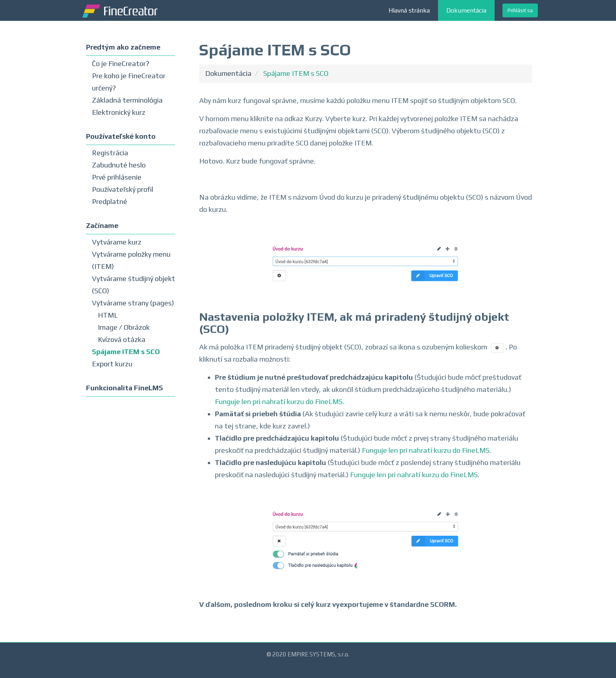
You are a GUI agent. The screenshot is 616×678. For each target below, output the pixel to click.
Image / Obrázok (124, 327)
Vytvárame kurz (117, 242)
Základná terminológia (127, 100)
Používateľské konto (121, 136)
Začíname (102, 225)
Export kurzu (112, 364)
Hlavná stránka (409, 10)
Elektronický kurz (119, 112)
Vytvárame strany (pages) (133, 303)
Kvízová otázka (122, 339)
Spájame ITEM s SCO (126, 352)
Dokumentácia (466, 10)
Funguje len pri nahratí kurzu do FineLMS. (280, 401)
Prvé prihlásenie (117, 177)
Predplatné (110, 201)
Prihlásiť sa (520, 10)
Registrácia (110, 153)
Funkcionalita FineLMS (125, 388)
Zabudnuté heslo (119, 165)
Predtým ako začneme (123, 47)
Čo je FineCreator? (121, 63)
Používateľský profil (123, 189)
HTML (108, 315)
